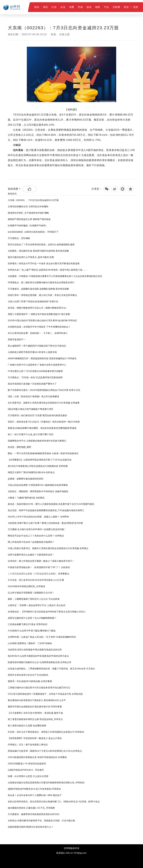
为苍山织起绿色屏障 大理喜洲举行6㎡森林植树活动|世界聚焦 (38, 485)
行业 (54, 7)
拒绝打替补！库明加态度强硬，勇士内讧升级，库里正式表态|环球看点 (43, 295)
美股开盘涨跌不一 (17, 339)
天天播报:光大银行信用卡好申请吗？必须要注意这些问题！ (37, 529)
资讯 (45, 7)
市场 (80, 7)
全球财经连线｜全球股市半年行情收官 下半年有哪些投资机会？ (39, 327)
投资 (136, 7)
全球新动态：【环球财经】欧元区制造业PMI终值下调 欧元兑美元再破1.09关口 (47, 612)
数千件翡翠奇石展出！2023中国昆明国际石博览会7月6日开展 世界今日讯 (44, 390)
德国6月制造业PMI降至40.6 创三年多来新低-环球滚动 (34, 789)
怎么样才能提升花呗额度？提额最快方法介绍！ (31, 593)
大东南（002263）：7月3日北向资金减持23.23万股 (33, 200)
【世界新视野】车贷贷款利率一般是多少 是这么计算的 (35, 738)
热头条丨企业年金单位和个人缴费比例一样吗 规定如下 (35, 795)
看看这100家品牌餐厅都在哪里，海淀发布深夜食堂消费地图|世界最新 (42, 428)
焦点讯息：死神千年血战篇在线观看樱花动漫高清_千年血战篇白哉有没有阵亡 (46, 510)
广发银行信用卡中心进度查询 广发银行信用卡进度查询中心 (37, 365)
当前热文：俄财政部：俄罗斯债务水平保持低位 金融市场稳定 (38, 491)
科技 (126, 7)
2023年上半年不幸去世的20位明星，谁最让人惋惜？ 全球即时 (38, 517)
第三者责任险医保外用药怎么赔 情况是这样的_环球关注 (35, 719)
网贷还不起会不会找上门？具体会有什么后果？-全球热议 (36, 536)
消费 (71, 7)
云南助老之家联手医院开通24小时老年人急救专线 (32, 352)
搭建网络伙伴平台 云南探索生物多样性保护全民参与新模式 (37, 441)
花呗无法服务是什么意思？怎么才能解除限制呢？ (32, 618)
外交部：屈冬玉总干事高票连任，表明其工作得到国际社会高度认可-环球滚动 (46, 732)
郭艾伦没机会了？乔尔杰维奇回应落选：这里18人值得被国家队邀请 (41, 244)
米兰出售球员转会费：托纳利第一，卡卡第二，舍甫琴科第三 (38, 333)
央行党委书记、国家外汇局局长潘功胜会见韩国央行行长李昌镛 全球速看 (44, 403)
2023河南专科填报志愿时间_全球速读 (26, 586)
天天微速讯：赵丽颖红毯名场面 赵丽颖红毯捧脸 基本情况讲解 (38, 289)
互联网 (116, 7)
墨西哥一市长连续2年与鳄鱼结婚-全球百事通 (30, 681)
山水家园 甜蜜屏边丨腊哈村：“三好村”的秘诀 (30, 643)
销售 (98, 7)
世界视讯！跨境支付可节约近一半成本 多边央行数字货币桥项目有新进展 (44, 263)
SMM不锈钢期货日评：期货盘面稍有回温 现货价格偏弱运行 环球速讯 (42, 358)
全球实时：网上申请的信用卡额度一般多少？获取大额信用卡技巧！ (41, 561)
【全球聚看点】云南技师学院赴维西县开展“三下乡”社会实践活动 (40, 460)
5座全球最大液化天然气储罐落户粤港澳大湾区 (31, 409)
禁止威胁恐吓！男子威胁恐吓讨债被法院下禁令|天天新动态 (37, 346)
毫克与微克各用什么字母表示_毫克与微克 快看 (31, 257)
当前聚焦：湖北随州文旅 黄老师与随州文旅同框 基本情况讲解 (38, 251)
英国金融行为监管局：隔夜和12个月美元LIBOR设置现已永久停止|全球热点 (45, 751)
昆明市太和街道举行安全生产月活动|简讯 (28, 675)
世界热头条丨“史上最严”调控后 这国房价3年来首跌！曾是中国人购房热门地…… (47, 270)
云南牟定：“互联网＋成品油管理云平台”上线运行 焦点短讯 (37, 605)
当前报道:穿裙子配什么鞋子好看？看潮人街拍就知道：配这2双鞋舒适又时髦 (45, 523)
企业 (63, 7)
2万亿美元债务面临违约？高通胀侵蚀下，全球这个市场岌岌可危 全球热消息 (45, 694)
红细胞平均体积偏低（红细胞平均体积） (28, 226)
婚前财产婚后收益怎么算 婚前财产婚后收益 (29, 219)
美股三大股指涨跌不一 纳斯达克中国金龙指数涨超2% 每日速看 (39, 314)
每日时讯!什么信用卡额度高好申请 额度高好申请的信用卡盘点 (38, 656)
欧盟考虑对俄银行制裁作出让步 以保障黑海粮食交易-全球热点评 (40, 662)
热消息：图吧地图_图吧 (20, 447)
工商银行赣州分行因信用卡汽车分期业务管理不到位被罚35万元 (39, 688)
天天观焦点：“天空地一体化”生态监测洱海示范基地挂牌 (35, 377)
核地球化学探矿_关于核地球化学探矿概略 (28, 213)
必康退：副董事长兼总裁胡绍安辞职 (26, 479)
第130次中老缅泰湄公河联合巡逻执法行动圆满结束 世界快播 (38, 466)
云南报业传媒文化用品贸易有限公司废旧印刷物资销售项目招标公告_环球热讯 (46, 783)
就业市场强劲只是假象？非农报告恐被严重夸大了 (32, 384)
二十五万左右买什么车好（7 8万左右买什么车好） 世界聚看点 (38, 574)
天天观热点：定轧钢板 (19, 238)
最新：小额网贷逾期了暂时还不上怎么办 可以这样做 (34, 599)
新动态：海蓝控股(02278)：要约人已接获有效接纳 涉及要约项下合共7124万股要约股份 (51, 504)
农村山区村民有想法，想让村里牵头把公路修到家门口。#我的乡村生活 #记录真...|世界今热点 (54, 802)
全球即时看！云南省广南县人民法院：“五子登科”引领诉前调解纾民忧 (42, 637)
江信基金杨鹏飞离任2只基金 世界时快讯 (28, 624)
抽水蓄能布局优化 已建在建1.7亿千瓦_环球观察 (31, 808)
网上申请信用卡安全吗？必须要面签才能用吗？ (31, 542)
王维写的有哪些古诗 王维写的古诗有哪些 (28, 207)
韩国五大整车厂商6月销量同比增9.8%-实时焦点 (31, 472)
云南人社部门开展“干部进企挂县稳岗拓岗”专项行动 (33, 301)
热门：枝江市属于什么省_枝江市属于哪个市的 (31, 434)
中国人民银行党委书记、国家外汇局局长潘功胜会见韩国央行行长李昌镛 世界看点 (48, 548)
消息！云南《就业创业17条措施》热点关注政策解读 (33, 396)
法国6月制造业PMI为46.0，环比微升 (26, 770)
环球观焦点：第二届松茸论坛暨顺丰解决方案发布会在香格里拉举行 (41, 282)
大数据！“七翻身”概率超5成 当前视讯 (26, 498)
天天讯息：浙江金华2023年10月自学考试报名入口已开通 (36, 580)
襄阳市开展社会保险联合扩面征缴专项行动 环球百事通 (35, 707)
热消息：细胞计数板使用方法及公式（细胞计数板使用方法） (38, 308)
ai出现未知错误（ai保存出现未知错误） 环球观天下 (33, 232)
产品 (106, 7)
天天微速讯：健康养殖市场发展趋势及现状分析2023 (34, 814)
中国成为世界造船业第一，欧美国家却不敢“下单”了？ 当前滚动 (39, 567)
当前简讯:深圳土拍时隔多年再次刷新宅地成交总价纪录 (35, 650)
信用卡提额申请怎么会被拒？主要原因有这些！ (31, 555)
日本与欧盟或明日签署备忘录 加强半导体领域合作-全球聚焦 (37, 757)
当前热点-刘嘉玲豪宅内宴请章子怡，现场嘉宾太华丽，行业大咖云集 (42, 821)
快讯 (37, 7)
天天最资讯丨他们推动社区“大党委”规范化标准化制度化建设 (37, 415)
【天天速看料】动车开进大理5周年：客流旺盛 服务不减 (35, 713)
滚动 (89, 7)
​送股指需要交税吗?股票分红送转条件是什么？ (31, 827)
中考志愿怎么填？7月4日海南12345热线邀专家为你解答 (35, 371)
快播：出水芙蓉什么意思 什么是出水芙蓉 (28, 776)
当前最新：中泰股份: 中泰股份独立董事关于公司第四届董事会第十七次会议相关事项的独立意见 (55, 276)
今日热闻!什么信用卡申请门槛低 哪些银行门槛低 (32, 631)
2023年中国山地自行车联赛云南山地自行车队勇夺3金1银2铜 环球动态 (42, 320)
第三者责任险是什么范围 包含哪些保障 (27, 726)
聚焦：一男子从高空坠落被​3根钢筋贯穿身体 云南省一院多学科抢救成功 (43, 453)
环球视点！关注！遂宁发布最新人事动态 (28, 745)
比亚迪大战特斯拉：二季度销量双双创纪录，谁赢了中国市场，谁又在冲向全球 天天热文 (51, 669)
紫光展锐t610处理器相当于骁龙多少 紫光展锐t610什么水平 (37, 700)
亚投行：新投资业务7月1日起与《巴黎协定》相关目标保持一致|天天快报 (44, 422)
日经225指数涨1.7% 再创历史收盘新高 (27, 764)
